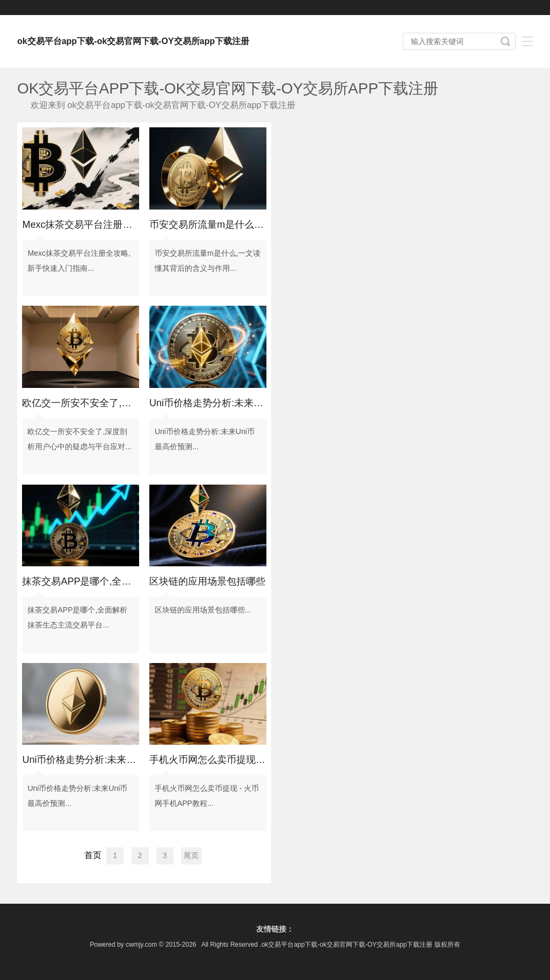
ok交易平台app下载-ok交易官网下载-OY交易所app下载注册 (133, 41)
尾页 (191, 855)
